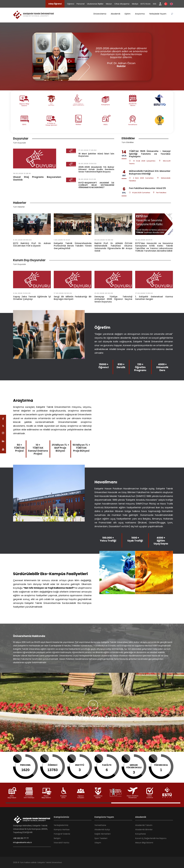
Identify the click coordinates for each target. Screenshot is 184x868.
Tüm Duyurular (19, 143)
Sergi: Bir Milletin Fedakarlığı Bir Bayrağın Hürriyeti (73, 298)
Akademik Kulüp (102, 830)
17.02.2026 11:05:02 (144, 293)
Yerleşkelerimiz (61, 825)
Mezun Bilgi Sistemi (144, 843)
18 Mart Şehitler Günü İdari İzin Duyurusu (96, 155)
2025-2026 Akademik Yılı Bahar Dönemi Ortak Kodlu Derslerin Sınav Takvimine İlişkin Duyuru (96, 169)
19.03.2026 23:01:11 (144, 240)
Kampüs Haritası (62, 830)
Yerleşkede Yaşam (158, 14)
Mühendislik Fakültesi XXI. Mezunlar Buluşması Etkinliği (150, 172)
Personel (81, 4)
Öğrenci (71, 4)
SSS (155, 4)
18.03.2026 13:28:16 (22, 173)
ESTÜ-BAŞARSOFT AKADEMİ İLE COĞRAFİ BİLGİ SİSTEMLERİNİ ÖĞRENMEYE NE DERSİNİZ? (96, 185)
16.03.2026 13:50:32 (87, 164)
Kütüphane (140, 834)
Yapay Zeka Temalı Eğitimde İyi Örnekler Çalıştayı (32, 298)
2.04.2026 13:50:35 (22, 293)
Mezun (109, 4)
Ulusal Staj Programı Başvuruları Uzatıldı (37, 178)
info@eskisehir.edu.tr (23, 842)
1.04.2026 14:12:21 (62, 240)
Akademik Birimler (144, 830)
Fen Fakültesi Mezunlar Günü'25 (147, 188)
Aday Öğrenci (55, 4)
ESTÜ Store (146, 4)
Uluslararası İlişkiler (95, 4)
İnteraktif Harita (61, 843)
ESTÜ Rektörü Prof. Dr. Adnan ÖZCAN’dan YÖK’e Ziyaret (32, 245)
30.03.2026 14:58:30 (104, 240)
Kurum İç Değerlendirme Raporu (151, 838)
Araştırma (140, 14)
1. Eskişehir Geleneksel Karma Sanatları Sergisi (154, 298)
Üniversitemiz (100, 14)
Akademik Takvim (144, 825)
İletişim (57, 838)
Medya (135, 4)
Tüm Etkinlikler (128, 142)
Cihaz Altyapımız (122, 4)
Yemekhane (100, 825)
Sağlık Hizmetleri (102, 834)
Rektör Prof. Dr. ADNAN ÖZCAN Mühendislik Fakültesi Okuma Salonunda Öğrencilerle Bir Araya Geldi (113, 247)
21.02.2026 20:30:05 (104, 293)
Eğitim (128, 14)
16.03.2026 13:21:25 (87, 179)
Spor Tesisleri (101, 838)
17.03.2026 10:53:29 (63, 293)
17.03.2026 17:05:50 (87, 150)
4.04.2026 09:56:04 (22, 240)
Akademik (115, 14)
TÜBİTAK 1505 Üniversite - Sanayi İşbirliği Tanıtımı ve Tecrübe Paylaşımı (150, 154)
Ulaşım (98, 843)
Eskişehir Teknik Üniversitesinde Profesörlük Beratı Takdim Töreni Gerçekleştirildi (73, 246)
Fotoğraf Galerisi (62, 834)
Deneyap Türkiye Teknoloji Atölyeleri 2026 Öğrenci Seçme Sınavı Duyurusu (113, 299)
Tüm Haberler (19, 207)
